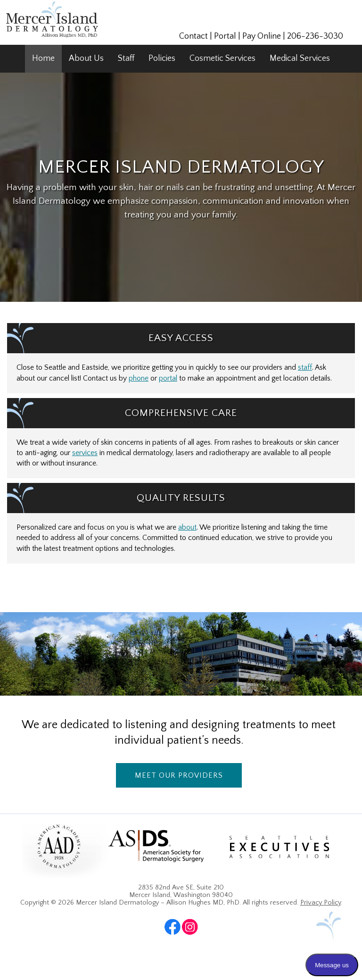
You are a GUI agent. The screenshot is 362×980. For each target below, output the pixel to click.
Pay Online (262, 36)
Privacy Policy (321, 903)
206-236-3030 (315, 36)
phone (139, 378)
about (187, 527)
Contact (193, 36)
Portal (225, 36)
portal (168, 378)
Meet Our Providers (179, 775)
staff (305, 368)
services (85, 453)
